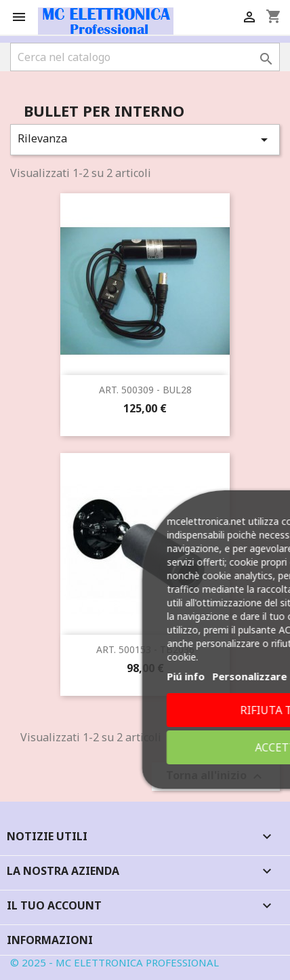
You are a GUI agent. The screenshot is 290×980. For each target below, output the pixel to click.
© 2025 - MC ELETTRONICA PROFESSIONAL (115, 962)
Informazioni (50, 940)
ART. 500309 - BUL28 (145, 390)
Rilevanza (145, 139)
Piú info (174, 676)
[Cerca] (145, 57)
